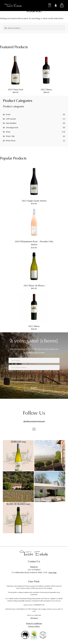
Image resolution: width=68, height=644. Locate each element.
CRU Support (34, 618)
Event (8, 114)
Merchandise (11, 123)
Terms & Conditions (34, 623)
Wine (8, 132)
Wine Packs (11, 141)
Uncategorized (12, 128)
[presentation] (34, 377)
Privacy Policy (34, 626)
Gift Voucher (11, 119)
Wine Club (10, 136)
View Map (53, 572)
